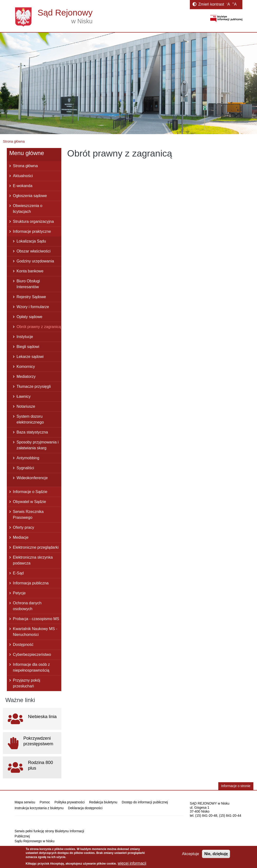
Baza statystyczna (32, 432)
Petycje (19, 593)
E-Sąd (18, 573)
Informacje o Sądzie (30, 492)
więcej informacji (132, 863)
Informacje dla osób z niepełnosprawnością (31, 667)
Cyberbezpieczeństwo (32, 655)
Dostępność (23, 645)
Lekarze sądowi (30, 357)
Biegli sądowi (28, 347)
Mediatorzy (26, 377)
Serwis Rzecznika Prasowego (28, 515)
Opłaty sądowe (29, 317)
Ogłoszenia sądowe (30, 196)
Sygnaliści (25, 468)
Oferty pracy (23, 527)
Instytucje (25, 337)
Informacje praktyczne (32, 231)
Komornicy (26, 367)
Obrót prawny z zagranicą (39, 327)
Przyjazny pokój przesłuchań (27, 683)
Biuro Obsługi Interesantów (28, 284)
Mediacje (21, 537)
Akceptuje (191, 854)
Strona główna (14, 141)
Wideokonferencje (32, 478)
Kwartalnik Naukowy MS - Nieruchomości (35, 632)
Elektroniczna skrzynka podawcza (33, 560)
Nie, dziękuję (216, 854)
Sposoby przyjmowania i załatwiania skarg (38, 445)
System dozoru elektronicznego (30, 419)
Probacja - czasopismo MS (36, 619)
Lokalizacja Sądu (31, 241)
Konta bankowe (30, 271)
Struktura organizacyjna (33, 221)
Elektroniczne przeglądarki (36, 547)
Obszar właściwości (34, 251)
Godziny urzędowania (35, 261)
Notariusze (26, 406)
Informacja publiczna (31, 583)
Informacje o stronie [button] (236, 786)
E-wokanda (23, 186)
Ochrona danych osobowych (27, 606)
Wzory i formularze (33, 307)
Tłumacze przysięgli (34, 386)
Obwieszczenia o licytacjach (28, 209)
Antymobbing (28, 458)
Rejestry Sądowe (31, 297)
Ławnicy (24, 396)
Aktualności (23, 176)
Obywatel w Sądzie (29, 502)
